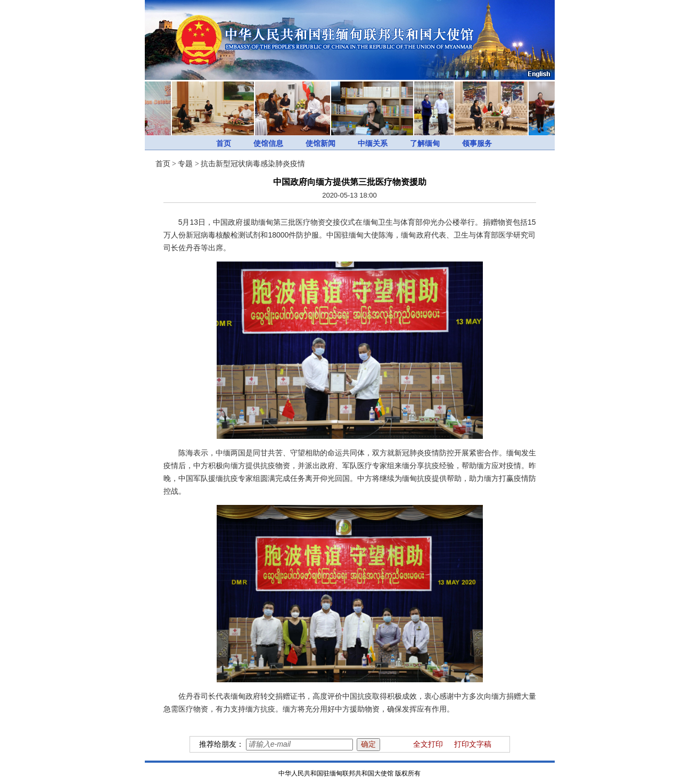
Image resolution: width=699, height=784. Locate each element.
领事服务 (477, 144)
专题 (185, 164)
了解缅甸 (425, 144)
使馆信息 (268, 144)
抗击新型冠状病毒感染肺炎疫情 (253, 164)
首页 (224, 144)
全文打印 (428, 744)
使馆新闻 (320, 144)
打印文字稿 (473, 744)
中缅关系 (373, 144)
